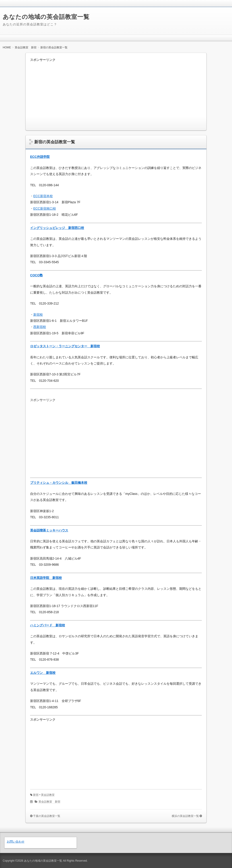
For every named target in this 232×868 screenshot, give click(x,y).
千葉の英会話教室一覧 (47, 816)
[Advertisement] (116, 94)
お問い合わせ (16, 842)
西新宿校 (40, 327)
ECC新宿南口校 (45, 208)
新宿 (36, 795)
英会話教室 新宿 (49, 802)
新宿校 (38, 315)
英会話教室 (48, 795)
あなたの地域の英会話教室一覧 (46, 17)
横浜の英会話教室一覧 (185, 816)
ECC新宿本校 (43, 196)
